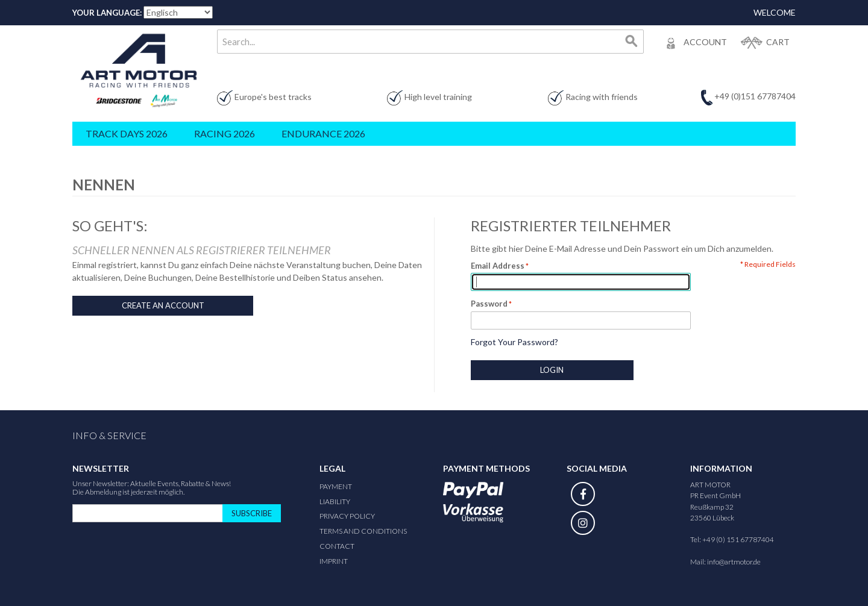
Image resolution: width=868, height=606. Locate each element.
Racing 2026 (225, 133)
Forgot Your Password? (514, 342)
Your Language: (107, 13)
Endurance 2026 (323, 133)
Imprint (334, 561)
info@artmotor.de (734, 562)
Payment (336, 486)
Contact (337, 546)
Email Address (498, 266)
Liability (335, 501)
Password (489, 304)
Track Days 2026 (127, 133)
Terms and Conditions (363, 531)
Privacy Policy (347, 516)
